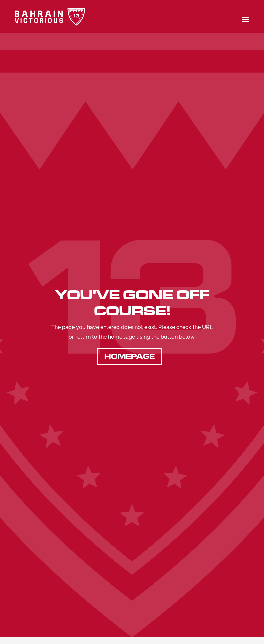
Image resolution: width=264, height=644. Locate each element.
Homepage (129, 356)
